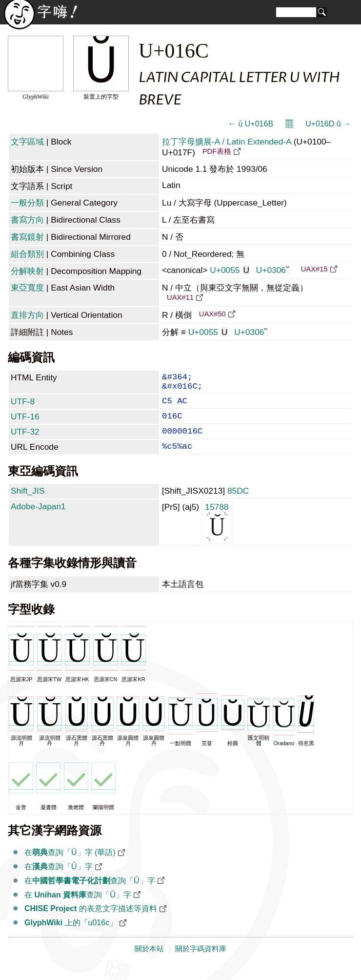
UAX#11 (180, 297)
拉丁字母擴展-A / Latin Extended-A (227, 142)
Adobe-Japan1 (38, 519)
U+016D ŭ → (328, 124)
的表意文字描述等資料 (91, 921)
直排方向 (27, 315)
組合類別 (27, 254)
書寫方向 (27, 220)
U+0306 (273, 270)
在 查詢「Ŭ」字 (78, 907)
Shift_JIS (28, 503)
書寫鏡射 (27, 237)
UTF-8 (23, 406)
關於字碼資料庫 (201, 961)
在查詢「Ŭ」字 (59, 879)
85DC (238, 503)
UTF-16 (25, 423)
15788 (217, 534)
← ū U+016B (251, 124)
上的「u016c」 (71, 935)
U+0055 (230, 270)
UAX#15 (314, 269)
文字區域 (27, 142)
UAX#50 (212, 314)
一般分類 (27, 203)
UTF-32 (25, 440)
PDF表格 (217, 151)
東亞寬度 (27, 288)
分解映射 (27, 271)
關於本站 (149, 961)
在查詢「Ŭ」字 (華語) (70, 865)
